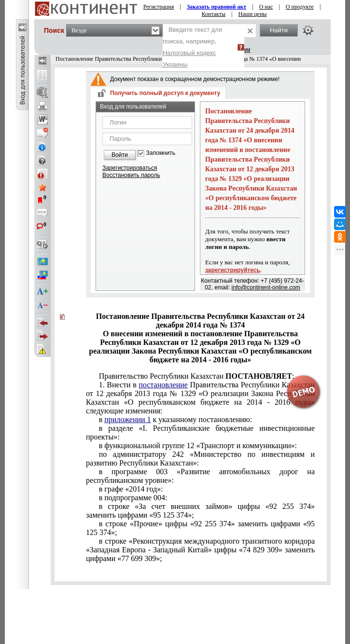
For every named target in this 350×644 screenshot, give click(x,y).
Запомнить (161, 153)
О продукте (300, 7)
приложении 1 (127, 419)
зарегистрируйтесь (233, 270)
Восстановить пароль (131, 175)
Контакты (214, 14)
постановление (163, 385)
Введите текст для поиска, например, (192, 47)
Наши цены (253, 14)
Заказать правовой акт (217, 7)
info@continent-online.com (266, 288)
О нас (266, 7)
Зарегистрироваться (130, 168)
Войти (120, 155)
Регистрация (159, 7)
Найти (279, 30)
